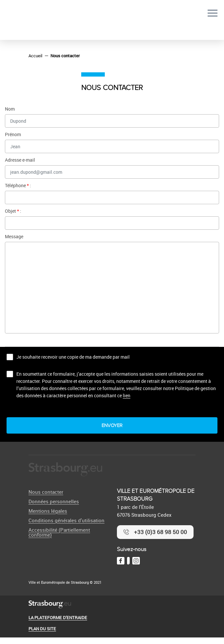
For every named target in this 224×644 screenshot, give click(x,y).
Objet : (13, 211)
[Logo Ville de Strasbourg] (65, 470)
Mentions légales (48, 511)
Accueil (35, 56)
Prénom (13, 134)
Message (14, 236)
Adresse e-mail (20, 160)
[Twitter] (128, 561)
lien (127, 395)
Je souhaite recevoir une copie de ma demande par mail (73, 357)
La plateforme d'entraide (58, 617)
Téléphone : (18, 185)
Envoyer (112, 425)
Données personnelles (54, 501)
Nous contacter (46, 492)
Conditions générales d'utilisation (66, 520)
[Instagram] (136, 561)
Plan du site (42, 629)
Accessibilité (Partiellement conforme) (59, 532)
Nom (10, 109)
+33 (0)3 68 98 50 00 (160, 532)
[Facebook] (121, 561)
